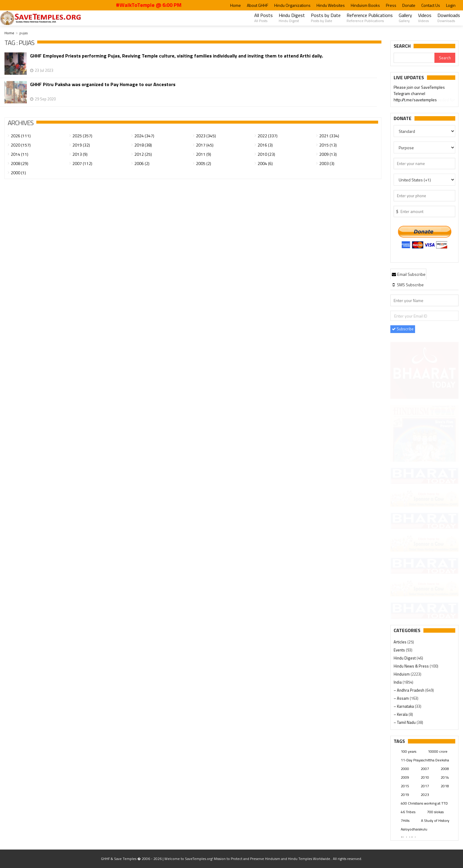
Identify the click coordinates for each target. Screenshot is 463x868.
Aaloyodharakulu (414, 829)
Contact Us (431, 5)
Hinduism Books (365, 5)
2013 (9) (80, 154)
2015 (405, 786)
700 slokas (435, 812)
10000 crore (438, 751)
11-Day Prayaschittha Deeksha (425, 760)
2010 (425, 777)
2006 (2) (142, 163)
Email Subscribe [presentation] (409, 274)
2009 (405, 777)
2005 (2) (204, 163)
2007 (425, 769)
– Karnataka (404, 706)
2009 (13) (328, 154)
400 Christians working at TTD (424, 803)
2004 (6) (265, 163)
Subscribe (403, 329)
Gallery (405, 18)
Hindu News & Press (412, 666)
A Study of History (435, 820)
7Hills (405, 820)
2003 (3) (327, 163)
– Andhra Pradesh (409, 690)
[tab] (409, 274)
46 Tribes (408, 812)
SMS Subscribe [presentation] (407, 285)
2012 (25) (143, 154)
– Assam (402, 698)
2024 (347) (144, 136)
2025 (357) (82, 136)
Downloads (449, 18)
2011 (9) (204, 154)
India (398, 682)
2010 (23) (266, 154)
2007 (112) (82, 163)
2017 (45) (205, 145)
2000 (405, 769)
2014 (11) (20, 154)
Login (451, 5)
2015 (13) (328, 145)
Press (391, 5)
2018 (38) (143, 145)
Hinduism (402, 674)
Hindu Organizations (292, 5)
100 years (409, 751)
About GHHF (258, 5)
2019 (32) (81, 145)
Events (400, 650)
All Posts (264, 18)
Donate (409, 5)
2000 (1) (18, 173)
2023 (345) (206, 136)
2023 (425, 795)
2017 (425, 786)
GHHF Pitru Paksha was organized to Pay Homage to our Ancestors (103, 84)
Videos (425, 18)
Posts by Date (326, 18)
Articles (400, 642)
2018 (445, 786)
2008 (445, 769)
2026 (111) (21, 136)
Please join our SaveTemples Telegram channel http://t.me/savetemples (419, 94)
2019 (405, 795)
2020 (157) (21, 145)
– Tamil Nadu (405, 722)
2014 (445, 777)
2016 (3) (265, 145)
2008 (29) (20, 163)
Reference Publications (370, 18)
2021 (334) (329, 136)
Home (236, 5)
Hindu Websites (331, 5)
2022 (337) (268, 136)
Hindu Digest (292, 18)
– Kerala (401, 714)
